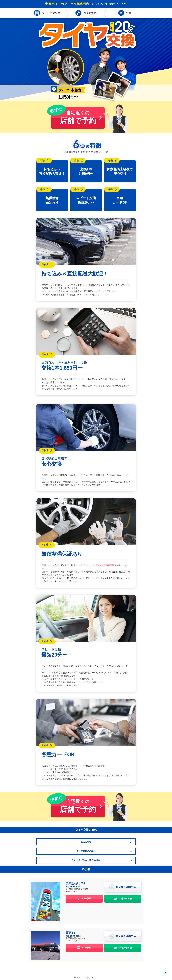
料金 (125, 13)
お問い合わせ (123, 899)
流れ (86, 13)
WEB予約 (84, 899)
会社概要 (77, 978)
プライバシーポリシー (90, 978)
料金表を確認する (123, 888)
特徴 (47, 13)
